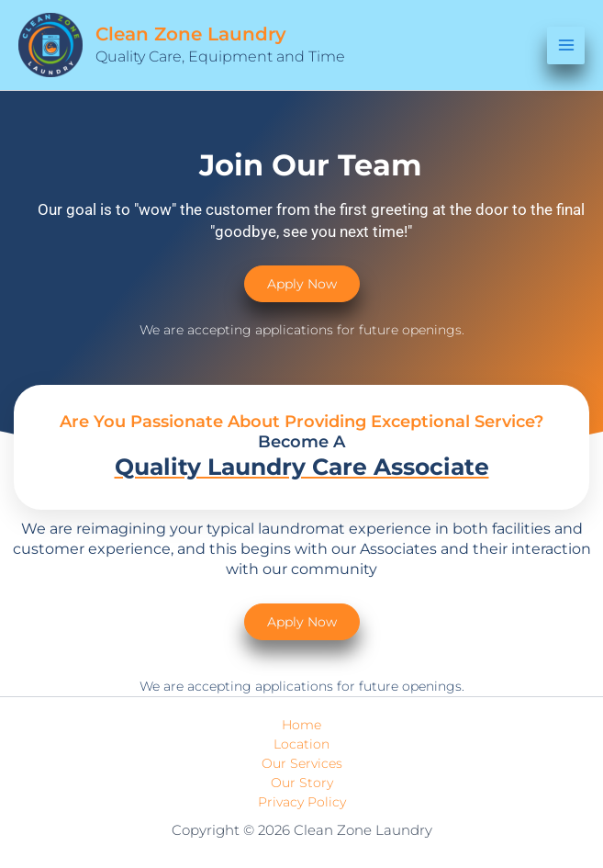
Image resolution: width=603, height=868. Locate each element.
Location (301, 744)
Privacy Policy (302, 802)
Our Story (302, 783)
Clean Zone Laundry (191, 34)
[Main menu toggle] (566, 45)
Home (301, 725)
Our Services (302, 763)
